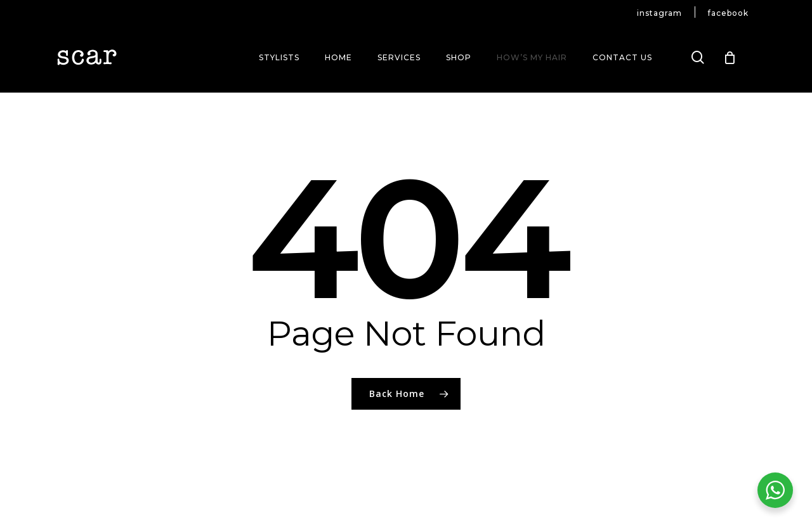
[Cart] (730, 58)
